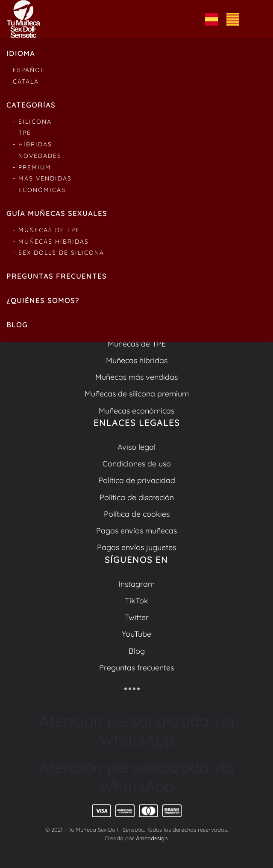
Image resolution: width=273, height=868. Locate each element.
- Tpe (22, 133)
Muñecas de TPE (137, 344)
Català (26, 82)
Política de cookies (137, 514)
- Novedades (37, 156)
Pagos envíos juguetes (136, 547)
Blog (17, 325)
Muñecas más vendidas (136, 377)
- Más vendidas (42, 178)
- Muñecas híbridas (51, 242)
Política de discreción (137, 497)
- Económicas (39, 190)
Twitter (137, 617)
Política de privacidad (137, 480)
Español (29, 70)
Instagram (136, 584)
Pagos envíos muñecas (136, 531)
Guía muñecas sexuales (57, 213)
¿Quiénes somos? (43, 300)
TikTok (136, 601)
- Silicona (32, 122)
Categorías (31, 105)
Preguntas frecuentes (57, 276)
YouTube (136, 634)
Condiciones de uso (137, 464)
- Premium (32, 167)
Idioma (21, 53)
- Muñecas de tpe (46, 230)
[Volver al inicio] (23, 19)
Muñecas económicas (136, 411)
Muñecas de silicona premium (137, 394)
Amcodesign (152, 838)
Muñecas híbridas (137, 360)
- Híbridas (32, 144)
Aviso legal (136, 447)
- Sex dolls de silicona (59, 253)
